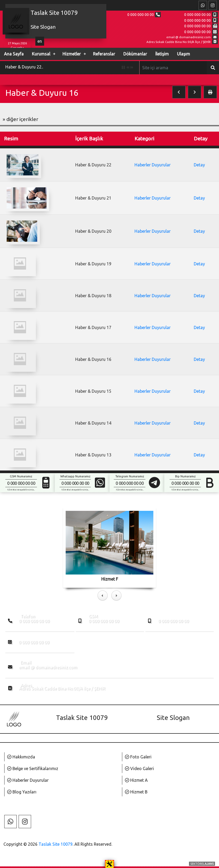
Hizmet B (139, 792)
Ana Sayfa (14, 54)
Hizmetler (72, 54)
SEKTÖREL (202, 864)
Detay (199, 165)
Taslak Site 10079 (56, 844)
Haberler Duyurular (153, 165)
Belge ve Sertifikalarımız (35, 768)
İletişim (162, 54)
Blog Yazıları (24, 792)
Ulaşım (184, 54)
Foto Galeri (141, 757)
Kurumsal (41, 54)
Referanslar (104, 54)
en (40, 41)
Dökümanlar (135, 54)
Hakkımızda (24, 757)
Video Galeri (142, 768)
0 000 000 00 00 (141, 15)
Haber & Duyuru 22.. (24, 67)
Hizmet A (139, 780)
